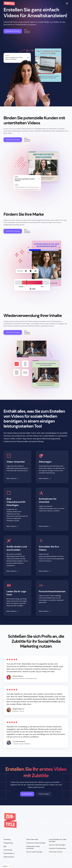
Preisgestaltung (8, 843)
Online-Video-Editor (32, 839)
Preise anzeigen (44, 794)
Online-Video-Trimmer (56, 852)
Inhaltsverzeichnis (9, 857)
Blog (5, 846)
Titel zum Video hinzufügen (34, 852)
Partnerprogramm (9, 853)
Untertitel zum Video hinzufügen (36, 843)
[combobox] (7, 866)
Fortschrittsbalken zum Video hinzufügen (58, 840)
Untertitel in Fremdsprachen (57, 848)
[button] (67, 3)
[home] (9, 3)
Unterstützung (8, 850)
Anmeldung (7, 839)
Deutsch (5, 866)
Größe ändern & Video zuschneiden (33, 847)
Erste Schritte (27, 794)
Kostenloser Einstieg (13, 31)
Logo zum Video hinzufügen (57, 845)
